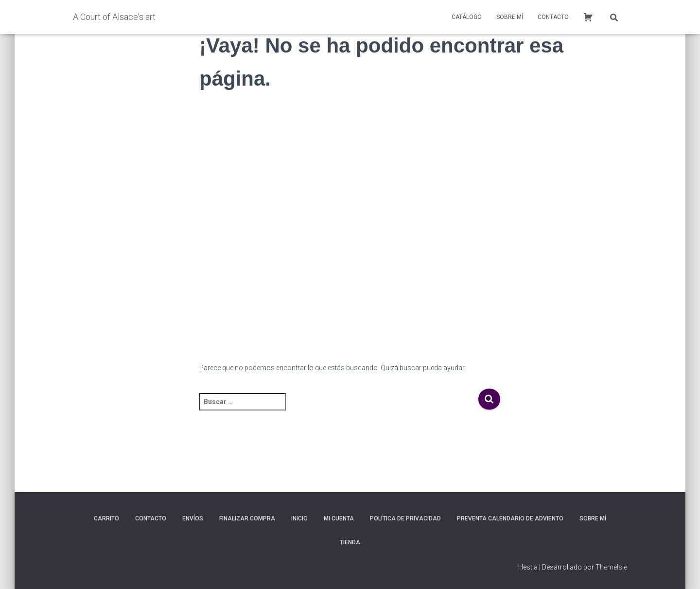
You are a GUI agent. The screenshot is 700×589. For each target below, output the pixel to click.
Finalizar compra (247, 518)
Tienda (350, 542)
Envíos (193, 518)
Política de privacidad (405, 518)
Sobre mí (510, 17)
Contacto (553, 17)
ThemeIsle (611, 567)
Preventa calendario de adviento (510, 518)
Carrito (106, 518)
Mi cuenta (339, 518)
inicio (299, 518)
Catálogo (467, 17)
